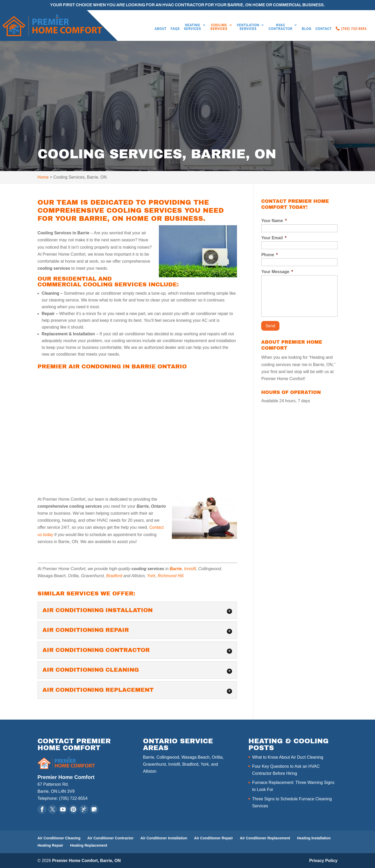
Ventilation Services (248, 27)
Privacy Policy (323, 861)
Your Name (274, 221)
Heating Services (192, 27)
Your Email (274, 238)
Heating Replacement (89, 845)
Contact (324, 29)
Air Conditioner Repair (213, 838)
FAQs (175, 29)
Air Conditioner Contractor (110, 838)
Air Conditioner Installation (164, 838)
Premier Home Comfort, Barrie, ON (86, 861)
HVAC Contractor (281, 27)
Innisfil (190, 569)
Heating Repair (50, 845)
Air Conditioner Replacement (265, 838)
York (151, 576)
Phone (269, 255)
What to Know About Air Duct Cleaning (288, 757)
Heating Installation (314, 838)
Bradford (114, 576)
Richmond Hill (170, 576)
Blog (307, 29)
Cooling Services (219, 27)
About (161, 29)
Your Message (277, 272)
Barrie (176, 569)
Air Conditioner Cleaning (59, 838)
